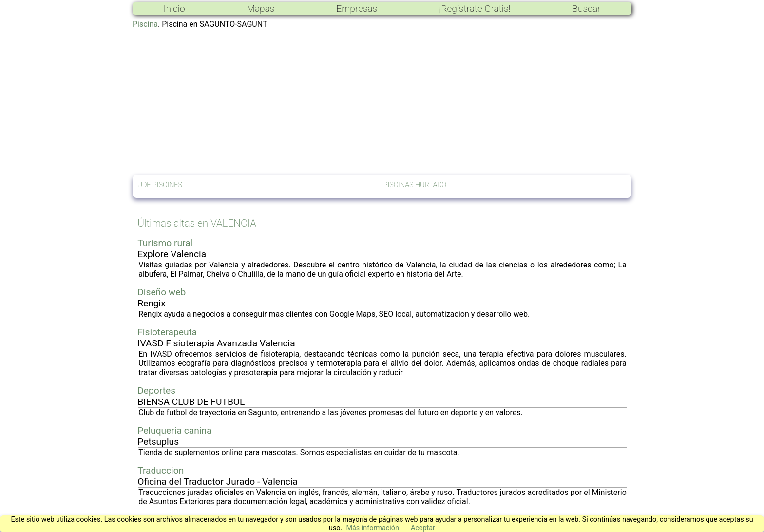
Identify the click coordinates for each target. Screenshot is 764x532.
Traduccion (161, 470)
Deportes (156, 390)
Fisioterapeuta (167, 332)
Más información (372, 528)
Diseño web (162, 292)
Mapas (260, 9)
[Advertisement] (382, 102)
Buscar (586, 9)
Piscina (145, 24)
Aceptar (423, 528)
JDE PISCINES (160, 185)
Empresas (357, 9)
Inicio (174, 9)
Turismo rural (165, 243)
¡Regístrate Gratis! (475, 9)
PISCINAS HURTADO (415, 185)
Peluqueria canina (174, 430)
